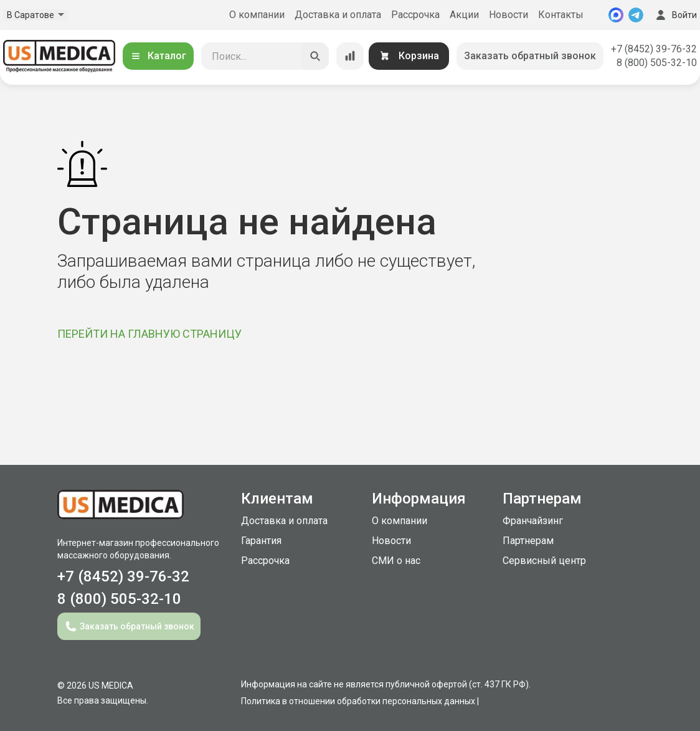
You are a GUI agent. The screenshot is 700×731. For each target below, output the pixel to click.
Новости (508, 15)
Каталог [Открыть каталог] (158, 56)
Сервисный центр (544, 561)
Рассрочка (415, 15)
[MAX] (616, 15)
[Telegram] (636, 15)
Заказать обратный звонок (530, 56)
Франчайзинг (533, 521)
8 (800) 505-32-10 (657, 63)
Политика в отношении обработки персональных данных (358, 701)
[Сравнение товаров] (350, 56)
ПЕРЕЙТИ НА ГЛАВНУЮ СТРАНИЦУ (149, 334)
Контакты (561, 15)
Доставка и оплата (338, 15)
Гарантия (261, 541)
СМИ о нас (396, 561)
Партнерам (528, 541)
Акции (464, 15)
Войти (675, 15)
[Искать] (315, 56)
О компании (257, 15)
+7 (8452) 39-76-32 (654, 49)
